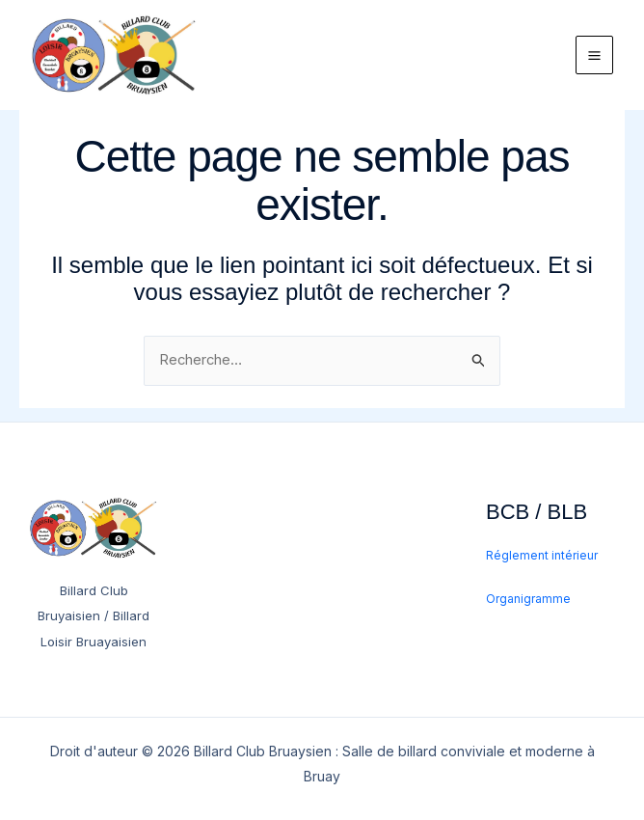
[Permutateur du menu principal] (595, 62)
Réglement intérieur (542, 556)
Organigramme (528, 600)
